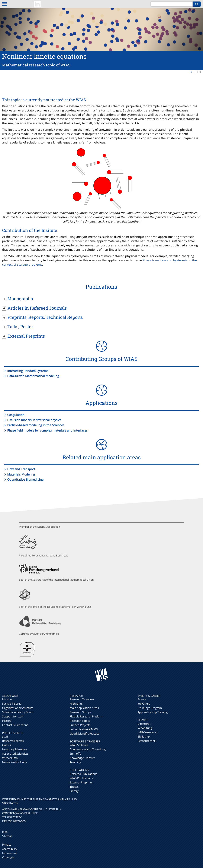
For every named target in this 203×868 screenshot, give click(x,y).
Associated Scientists (15, 754)
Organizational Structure (18, 708)
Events (142, 699)
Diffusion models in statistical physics (34, 420)
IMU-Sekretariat (148, 732)
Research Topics (80, 721)
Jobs (5, 832)
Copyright (8, 857)
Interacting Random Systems (28, 371)
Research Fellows (13, 741)
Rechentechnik (147, 741)
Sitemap (7, 836)
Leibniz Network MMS (84, 729)
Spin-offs (75, 754)
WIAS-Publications (81, 778)
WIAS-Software (79, 745)
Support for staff (13, 716)
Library (74, 791)
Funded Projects (80, 725)
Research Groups (80, 712)
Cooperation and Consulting (88, 749)
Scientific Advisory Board (18, 712)
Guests (7, 745)
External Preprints (81, 782)
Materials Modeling (21, 474)
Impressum (9, 853)
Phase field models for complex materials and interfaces (47, 430)
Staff (5, 736)
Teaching (75, 762)
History (7, 721)
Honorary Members (15, 749)
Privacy (7, 845)
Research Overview (82, 699)
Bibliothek (144, 736)
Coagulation (16, 415)
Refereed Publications (83, 774)
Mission (7, 699)
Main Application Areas (84, 708)
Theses (74, 787)
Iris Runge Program (150, 708)
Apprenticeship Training (153, 712)
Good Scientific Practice (85, 733)
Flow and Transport (21, 469)
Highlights (76, 704)
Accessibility (10, 849)
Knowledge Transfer (82, 758)
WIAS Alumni (10, 758)
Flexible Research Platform (86, 716)
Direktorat (144, 724)
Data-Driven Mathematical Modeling (33, 376)
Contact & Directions (15, 725)
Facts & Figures (12, 704)
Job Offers (144, 704)
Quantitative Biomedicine (25, 479)
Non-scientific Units (14, 762)
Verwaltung (145, 728)
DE (191, 72)
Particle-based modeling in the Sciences (36, 425)
